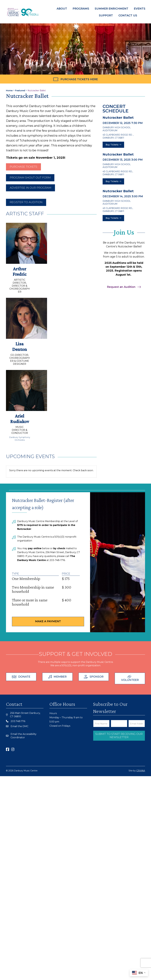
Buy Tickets (113, 145)
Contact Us (127, 16)
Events (140, 9)
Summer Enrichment (111, 9)
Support (105, 16)
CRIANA (141, 771)
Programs (81, 9)
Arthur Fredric (20, 271)
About (62, 9)
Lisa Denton (20, 346)
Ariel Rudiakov (20, 419)
